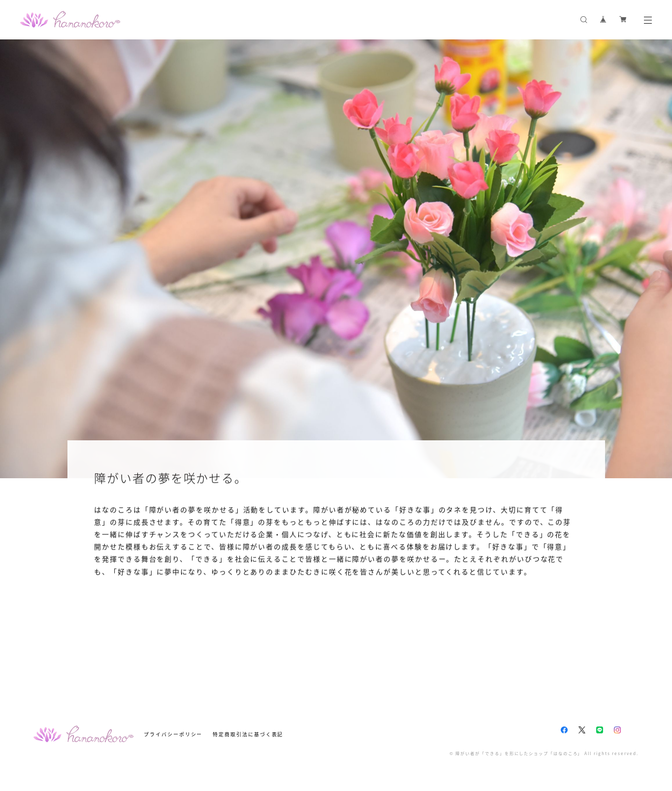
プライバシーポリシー (173, 734)
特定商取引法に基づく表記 (248, 734)
